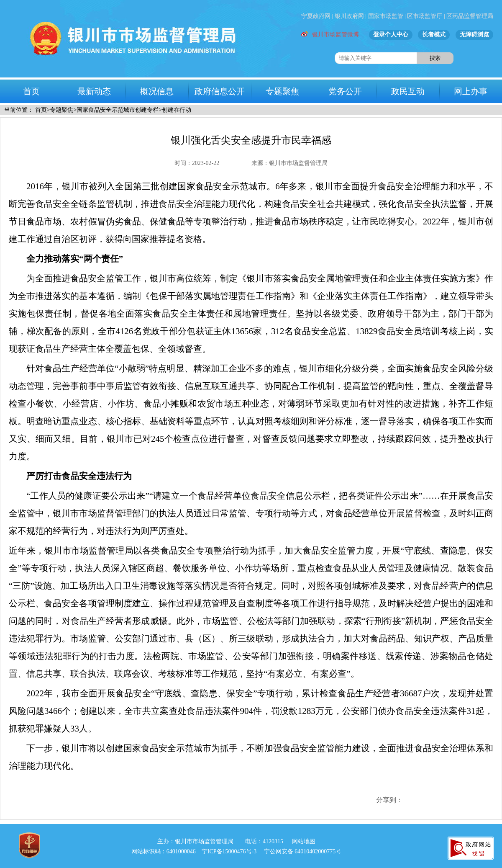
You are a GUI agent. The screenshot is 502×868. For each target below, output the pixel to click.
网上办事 (471, 91)
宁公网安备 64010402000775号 (303, 851)
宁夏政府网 (316, 16)
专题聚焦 (282, 91)
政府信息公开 (220, 91)
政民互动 (408, 91)
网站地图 (304, 841)
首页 (31, 91)
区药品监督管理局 (470, 16)
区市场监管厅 (425, 16)
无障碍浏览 (474, 35)
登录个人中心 (391, 35)
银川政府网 (349, 16)
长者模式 (434, 35)
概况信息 (157, 91)
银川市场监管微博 (330, 35)
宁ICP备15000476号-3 (229, 851)
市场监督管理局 (123, 39)
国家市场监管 (386, 16)
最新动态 (94, 91)
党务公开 (345, 91)
